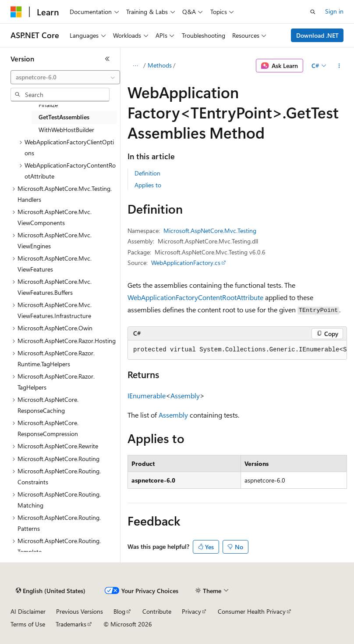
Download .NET (317, 35)
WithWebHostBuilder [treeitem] (66, 130)
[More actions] (339, 66)
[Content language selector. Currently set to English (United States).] (51, 591)
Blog (119, 611)
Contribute (157, 611)
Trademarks (71, 624)
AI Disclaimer (28, 611)
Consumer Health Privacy (252, 611)
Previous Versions (80, 611)
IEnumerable (147, 395)
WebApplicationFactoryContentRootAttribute (195, 297)
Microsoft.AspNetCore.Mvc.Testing (210, 231)
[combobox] (65, 77)
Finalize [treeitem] (48, 105)
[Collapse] (107, 59)
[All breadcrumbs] (135, 66)
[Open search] (313, 12)
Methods (160, 65)
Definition (147, 173)
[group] (237, 350)
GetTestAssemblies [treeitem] (64, 117)
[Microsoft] (16, 12)
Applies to (148, 185)
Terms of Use (28, 624)
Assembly (185, 395)
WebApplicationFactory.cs (186, 263)
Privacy (191, 611)
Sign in (334, 11)
